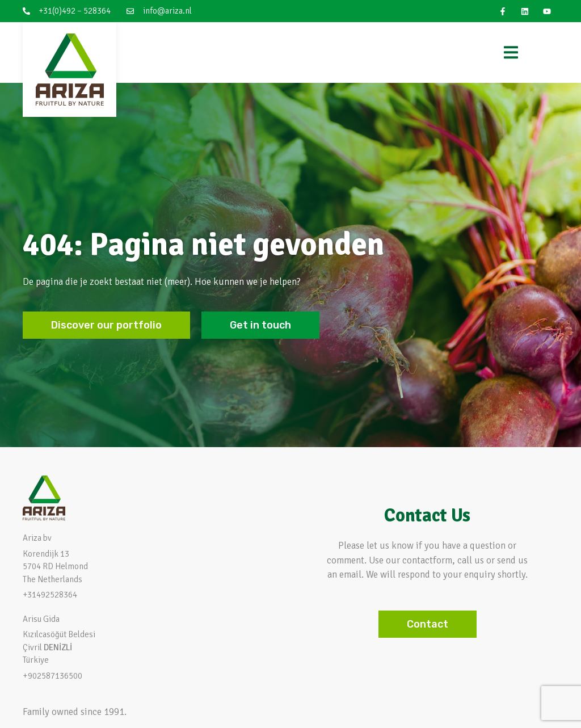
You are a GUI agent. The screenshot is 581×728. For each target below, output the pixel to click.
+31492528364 (50, 595)
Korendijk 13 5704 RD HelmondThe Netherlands (55, 567)
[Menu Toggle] (511, 52)
